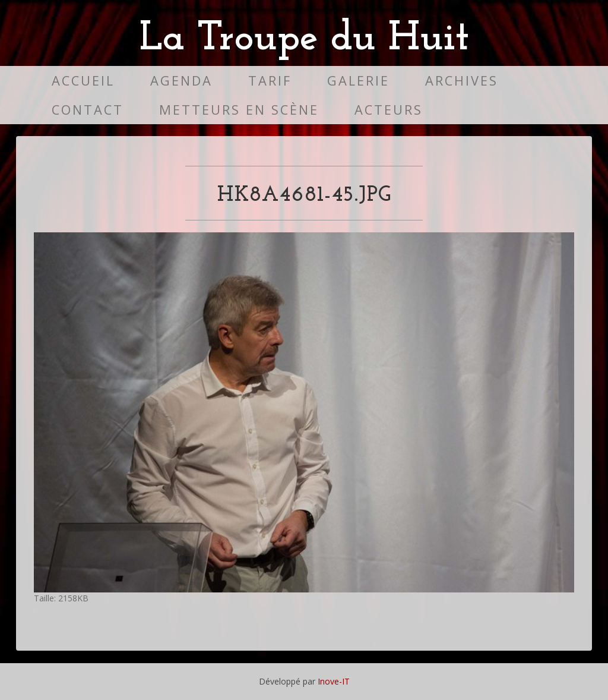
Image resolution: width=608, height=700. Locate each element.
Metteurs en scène (239, 110)
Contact (88, 110)
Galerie (358, 81)
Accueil (83, 81)
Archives (462, 81)
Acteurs (389, 110)
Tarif (270, 81)
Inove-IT (334, 681)
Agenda (181, 81)
